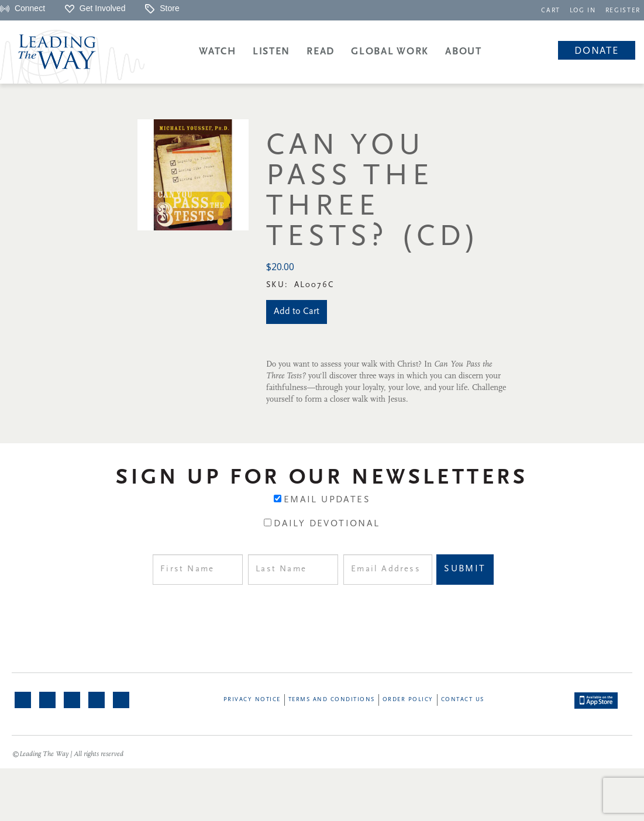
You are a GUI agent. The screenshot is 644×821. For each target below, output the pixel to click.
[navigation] (551, 10)
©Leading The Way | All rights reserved (68, 754)
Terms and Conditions (332, 700)
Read (321, 52)
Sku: (279, 285)
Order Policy (408, 700)
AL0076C (314, 285)
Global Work (390, 52)
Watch (218, 52)
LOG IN (583, 11)
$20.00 (280, 267)
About (464, 52)
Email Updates (327, 500)
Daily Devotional (327, 524)
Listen (271, 52)
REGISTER (623, 11)
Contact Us (463, 700)
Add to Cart (297, 312)
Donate (596, 51)
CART (551, 11)
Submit (465, 569)
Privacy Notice (252, 700)
